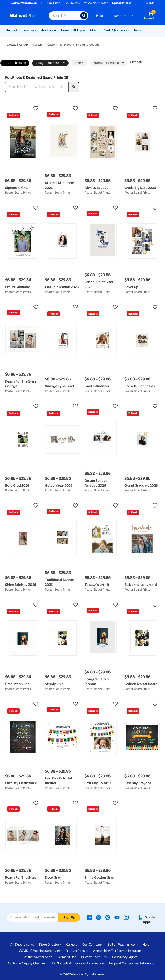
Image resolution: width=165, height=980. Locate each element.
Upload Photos (122, 3)
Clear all (136, 62)
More (137, 30)
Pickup (78, 30)
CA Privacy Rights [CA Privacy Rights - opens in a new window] (125, 957)
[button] (23, 108)
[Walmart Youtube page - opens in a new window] (117, 917)
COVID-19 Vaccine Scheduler (40, 951)
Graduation (49, 30)
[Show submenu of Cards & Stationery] (129, 30)
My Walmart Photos (96, 3)
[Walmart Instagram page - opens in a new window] (126, 917)
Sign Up (69, 917)
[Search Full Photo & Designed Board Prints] (37, 87)
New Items (30, 30)
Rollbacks (13, 30)
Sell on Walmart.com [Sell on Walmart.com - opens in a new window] (123, 945)
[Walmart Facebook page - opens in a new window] (89, 917)
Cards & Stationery (115, 30)
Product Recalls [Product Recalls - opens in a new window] (77, 951)
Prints (93, 30)
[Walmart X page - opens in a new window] (99, 917)
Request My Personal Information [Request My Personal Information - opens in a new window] (133, 963)
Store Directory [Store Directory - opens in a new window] (50, 945)
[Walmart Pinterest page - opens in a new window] (108, 917)
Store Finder (53, 3)
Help (100, 16)
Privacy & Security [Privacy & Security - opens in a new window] (94, 957)
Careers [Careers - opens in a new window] (72, 945)
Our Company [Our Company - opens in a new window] (93, 945)
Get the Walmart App (37, 957)
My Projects (73, 3)
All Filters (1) (15, 63)
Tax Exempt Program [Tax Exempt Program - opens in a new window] (126, 951)
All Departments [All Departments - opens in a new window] (22, 945)
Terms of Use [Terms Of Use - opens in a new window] (67, 957)
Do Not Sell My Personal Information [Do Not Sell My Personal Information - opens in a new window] (78, 963)
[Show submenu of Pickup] (84, 30)
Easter (65, 30)
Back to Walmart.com (23, 3)
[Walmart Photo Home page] (25, 16)
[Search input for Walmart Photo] (64, 16)
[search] (74, 87)
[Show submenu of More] (142, 30)
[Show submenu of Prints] (99, 30)
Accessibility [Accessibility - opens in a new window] (102, 951)
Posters (38, 45)
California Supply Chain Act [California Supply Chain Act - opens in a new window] (27, 963)
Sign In (150, 3)
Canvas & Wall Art (18, 45)
